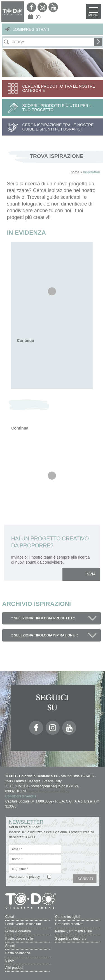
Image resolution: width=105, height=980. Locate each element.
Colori (10, 917)
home (75, 172)
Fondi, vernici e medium (23, 924)
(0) (38, 17)
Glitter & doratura (18, 931)
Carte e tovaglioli (68, 917)
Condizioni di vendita (21, 796)
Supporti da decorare (71, 939)
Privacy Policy (37, 791)
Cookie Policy (59, 791)
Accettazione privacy (24, 877)
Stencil (10, 946)
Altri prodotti (14, 968)
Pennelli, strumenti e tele (73, 931)
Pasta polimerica (18, 953)
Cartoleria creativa (69, 924)
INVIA (91, 574)
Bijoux (10, 960)
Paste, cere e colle (19, 939)
